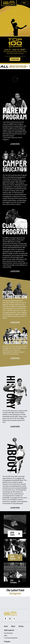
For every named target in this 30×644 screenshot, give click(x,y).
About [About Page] (13, 627)
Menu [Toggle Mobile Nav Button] (25, 3)
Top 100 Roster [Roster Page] (8, 633)
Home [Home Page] (6, 627)
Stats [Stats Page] (6, 636)
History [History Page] (21, 627)
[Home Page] (9, 3)
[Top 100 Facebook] (5, 619)
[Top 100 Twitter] (14, 619)
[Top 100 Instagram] (10, 619)
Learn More (15, 59)
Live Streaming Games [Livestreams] (11, 638)
